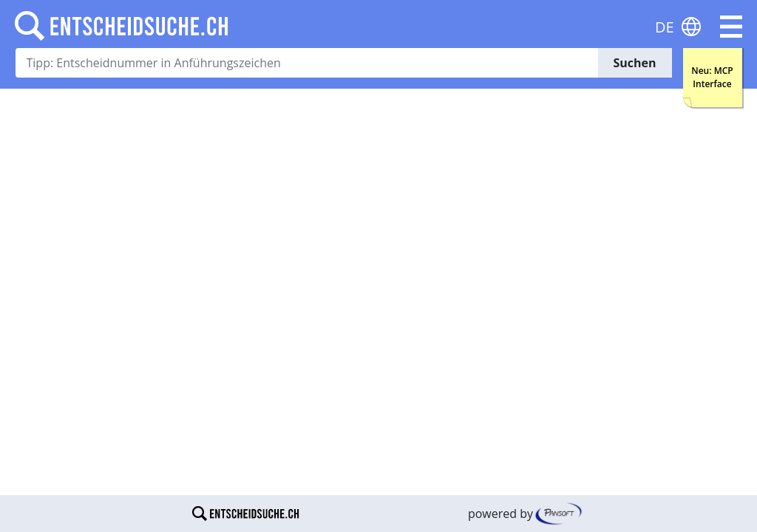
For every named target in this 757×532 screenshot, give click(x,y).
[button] (731, 27)
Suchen (634, 63)
